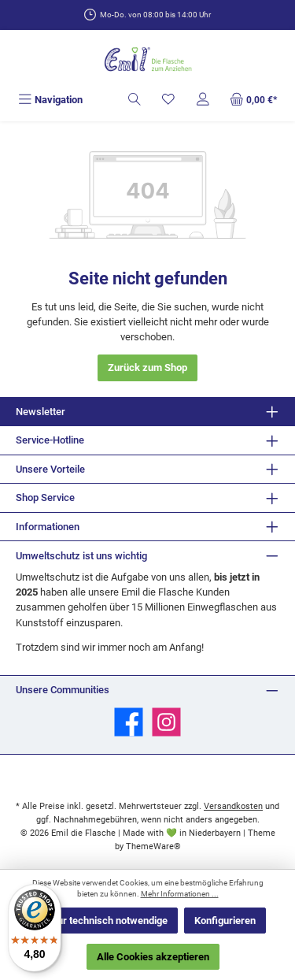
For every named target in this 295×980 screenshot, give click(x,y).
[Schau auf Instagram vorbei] (166, 722)
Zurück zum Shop (147, 367)
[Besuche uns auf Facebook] (129, 722)
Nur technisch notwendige (109, 921)
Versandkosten (233, 806)
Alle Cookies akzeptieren (153, 957)
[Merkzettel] (168, 100)
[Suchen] (135, 100)
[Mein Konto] (203, 100)
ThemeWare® (153, 846)
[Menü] (50, 100)
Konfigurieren (225, 921)
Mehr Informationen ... (180, 894)
